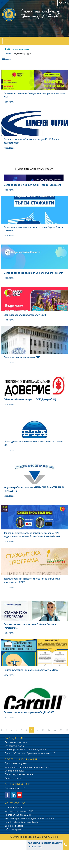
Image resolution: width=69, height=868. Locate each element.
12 (49, 730)
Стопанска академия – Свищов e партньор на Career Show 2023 (34, 95)
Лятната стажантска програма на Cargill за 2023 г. (30, 712)
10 (37, 730)
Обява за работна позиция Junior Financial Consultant (32, 185)
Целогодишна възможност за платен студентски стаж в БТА (33, 443)
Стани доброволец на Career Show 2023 (25, 315)
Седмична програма (16, 742)
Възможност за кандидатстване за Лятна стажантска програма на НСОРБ (32, 580)
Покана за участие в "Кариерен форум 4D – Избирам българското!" (31, 141)
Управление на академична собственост (27, 767)
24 (61, 730)
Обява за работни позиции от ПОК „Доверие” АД (30, 399)
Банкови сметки (14, 826)
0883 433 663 (45, 845)
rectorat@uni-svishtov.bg (26, 822)
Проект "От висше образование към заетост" (30, 753)
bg (60, 3)
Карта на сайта (13, 778)
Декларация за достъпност (20, 774)
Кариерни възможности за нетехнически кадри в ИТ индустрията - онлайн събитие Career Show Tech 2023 (32, 535)
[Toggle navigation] (7, 41)
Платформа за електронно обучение (25, 749)
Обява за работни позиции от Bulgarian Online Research (33, 273)
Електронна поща (15, 771)
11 (43, 730)
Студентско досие (15, 746)
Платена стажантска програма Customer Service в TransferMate (30, 626)
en (66, 3)
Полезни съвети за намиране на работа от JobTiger (31, 670)
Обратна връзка (14, 829)
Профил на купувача (16, 763)
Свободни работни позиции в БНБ (22, 357)
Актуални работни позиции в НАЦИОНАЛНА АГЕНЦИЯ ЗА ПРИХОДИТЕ (34, 489)
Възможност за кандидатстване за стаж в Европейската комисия (33, 229)
